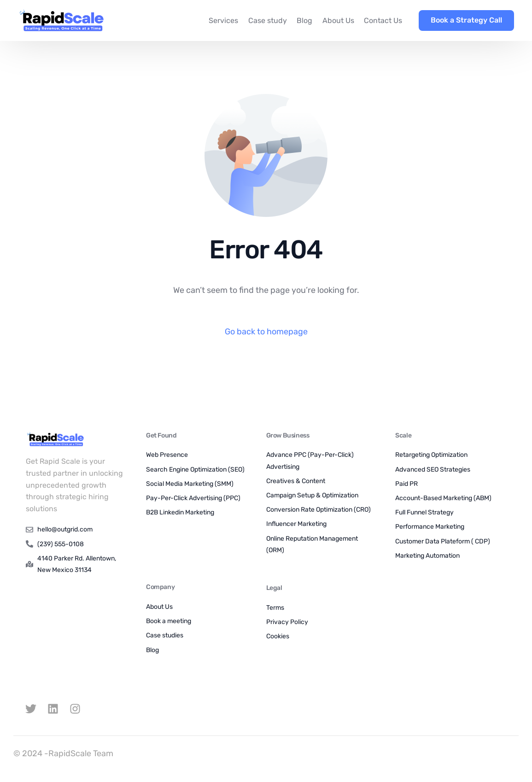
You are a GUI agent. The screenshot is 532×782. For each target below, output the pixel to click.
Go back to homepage (266, 332)
